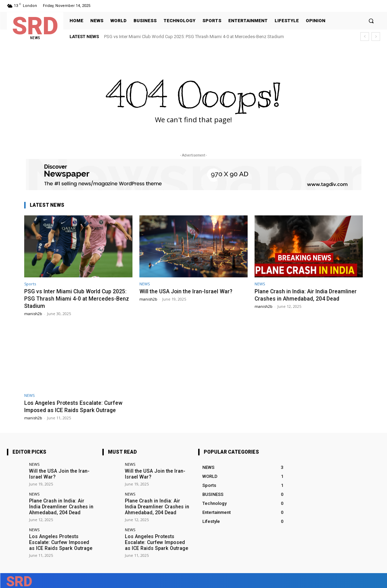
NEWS (145, 284)
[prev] (365, 37)
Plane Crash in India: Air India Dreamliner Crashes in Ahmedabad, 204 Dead (307, 295)
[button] (371, 21)
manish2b (33, 313)
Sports (30, 284)
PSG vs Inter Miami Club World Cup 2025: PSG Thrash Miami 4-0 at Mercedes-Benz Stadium (194, 37)
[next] (376, 37)
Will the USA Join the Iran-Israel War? (188, 291)
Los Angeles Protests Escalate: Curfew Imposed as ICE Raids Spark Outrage (76, 406)
